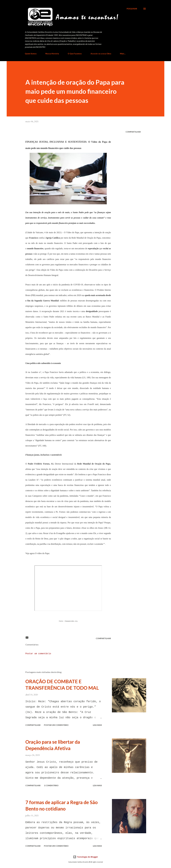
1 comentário (51, 785)
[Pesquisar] (132, 9)
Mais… (123, 54)
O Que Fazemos (75, 54)
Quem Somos (31, 54)
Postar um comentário (38, 654)
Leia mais (97, 725)
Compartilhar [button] (133, 132)
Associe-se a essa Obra (101, 54)
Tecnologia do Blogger (85, 857)
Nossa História (52, 54)
